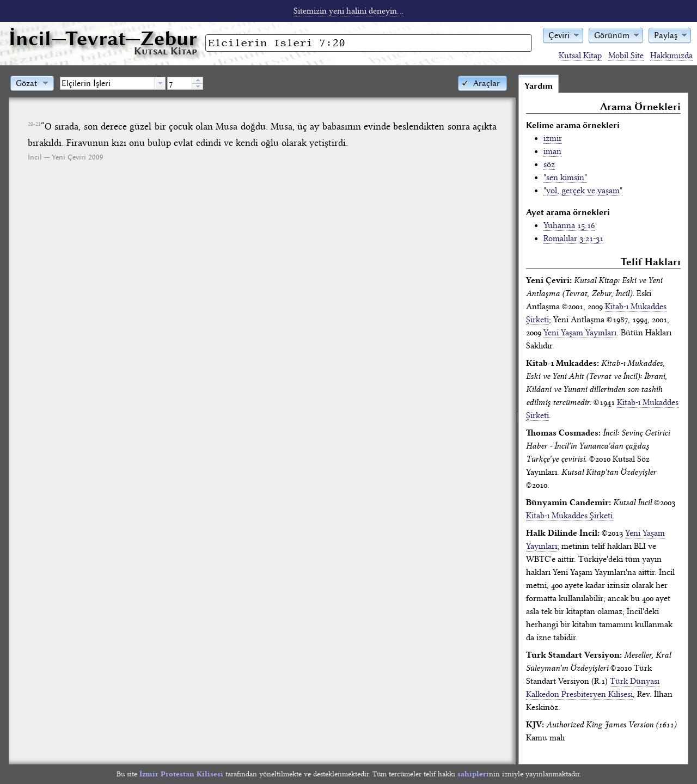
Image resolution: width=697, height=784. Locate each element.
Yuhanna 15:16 (569, 225)
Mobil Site (626, 56)
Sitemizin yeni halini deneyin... (348, 11)
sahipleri (473, 774)
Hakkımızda (671, 56)
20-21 (34, 124)
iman (552, 151)
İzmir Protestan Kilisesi (181, 774)
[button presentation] (160, 83)
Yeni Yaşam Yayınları (580, 333)
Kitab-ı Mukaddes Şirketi (569, 516)
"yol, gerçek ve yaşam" (583, 191)
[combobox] (113, 83)
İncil (103, 38)
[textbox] (108, 83)
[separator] (517, 419)
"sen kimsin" (565, 177)
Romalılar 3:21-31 (573, 238)
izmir (553, 138)
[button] (563, 35)
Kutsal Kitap (580, 56)
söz (549, 164)
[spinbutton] (180, 83)
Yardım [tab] (539, 86)
